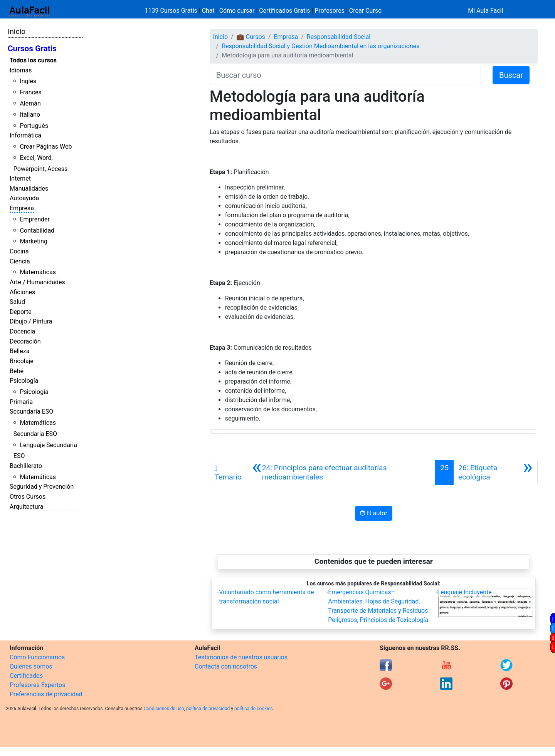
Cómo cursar (237, 11)
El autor (374, 513)
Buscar (511, 75)
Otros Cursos (28, 497)
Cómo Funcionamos (37, 657)
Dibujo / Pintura (31, 321)
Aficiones (22, 292)
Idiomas (21, 70)
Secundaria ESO (31, 412)
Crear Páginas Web (46, 147)
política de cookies (254, 709)
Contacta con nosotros (226, 666)
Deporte (21, 312)
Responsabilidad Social (339, 37)
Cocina (19, 251)
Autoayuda (24, 198)
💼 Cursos (251, 37)
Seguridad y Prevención (42, 487)
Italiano (30, 115)
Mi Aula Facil (485, 11)
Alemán (30, 103)
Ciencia (20, 261)
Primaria (21, 402)
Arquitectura (26, 507)
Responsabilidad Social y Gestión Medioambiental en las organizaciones (320, 46)
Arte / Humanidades (37, 282)
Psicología (24, 381)
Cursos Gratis (32, 49)
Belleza (19, 351)
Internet (20, 179)
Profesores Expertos (37, 685)
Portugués (34, 126)
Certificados (26, 676)
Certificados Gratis (284, 11)
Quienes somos (31, 666)
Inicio (17, 31)
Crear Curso (365, 11)
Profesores (330, 11)
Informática (25, 135)
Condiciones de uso (164, 709)
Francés (30, 92)
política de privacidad (208, 709)
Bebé (17, 371)
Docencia (22, 331)
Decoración (25, 341)
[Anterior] (341, 473)
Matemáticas (38, 272)
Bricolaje (22, 361)
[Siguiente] (495, 473)
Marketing (33, 241)
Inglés (28, 81)
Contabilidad (37, 230)
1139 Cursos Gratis (172, 11)
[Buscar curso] (345, 75)
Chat (208, 11)
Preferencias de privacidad (46, 694)
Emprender (35, 219)
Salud (17, 302)
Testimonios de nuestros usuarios (241, 657)
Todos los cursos (33, 60)
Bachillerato (26, 466)
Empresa (22, 208)
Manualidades (29, 189)
